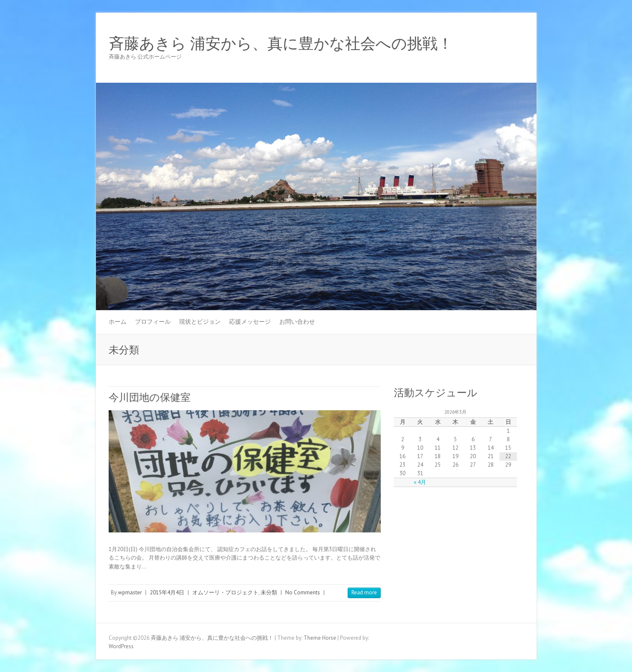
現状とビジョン (200, 322)
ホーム (118, 322)
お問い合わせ (297, 322)
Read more (364, 592)
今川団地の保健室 (150, 397)
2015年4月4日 (167, 592)
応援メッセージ (250, 322)
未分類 (269, 592)
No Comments (303, 592)
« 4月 (420, 482)
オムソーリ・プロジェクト (225, 592)
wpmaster (130, 592)
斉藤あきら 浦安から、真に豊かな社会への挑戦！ (281, 44)
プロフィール (153, 322)
